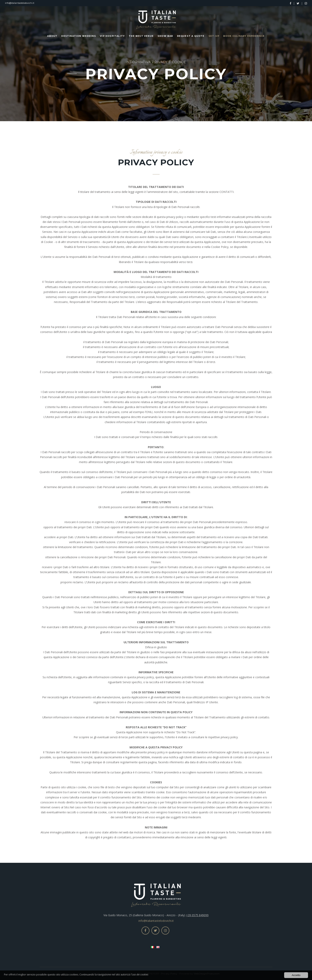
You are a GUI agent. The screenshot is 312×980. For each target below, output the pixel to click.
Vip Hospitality (112, 36)
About (52, 36)
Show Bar (165, 36)
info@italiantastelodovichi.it (20, 3)
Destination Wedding (79, 36)
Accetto (296, 975)
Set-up (214, 36)
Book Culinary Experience (244, 36)
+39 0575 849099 (197, 915)
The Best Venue (141, 36)
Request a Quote (191, 36)
